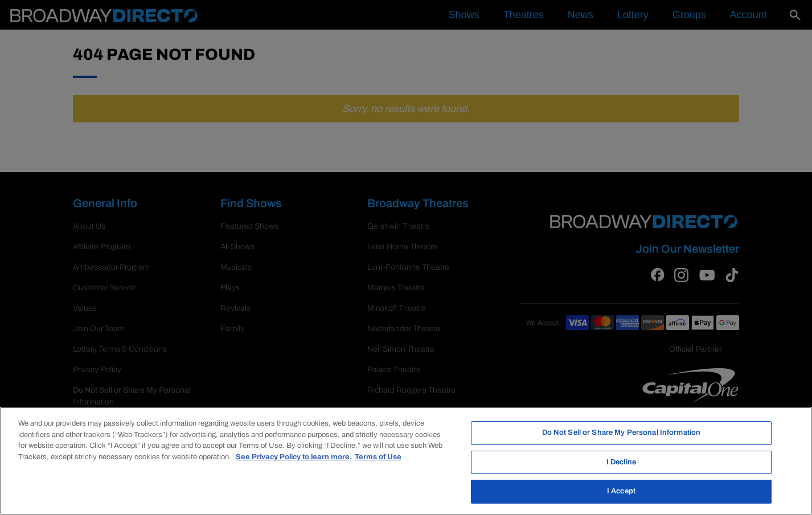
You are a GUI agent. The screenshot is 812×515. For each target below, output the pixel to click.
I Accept (621, 491)
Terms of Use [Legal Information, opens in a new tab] (378, 457)
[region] (406, 461)
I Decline (621, 462)
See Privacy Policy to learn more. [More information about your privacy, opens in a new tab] (294, 457)
